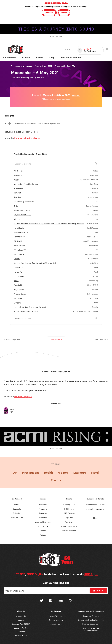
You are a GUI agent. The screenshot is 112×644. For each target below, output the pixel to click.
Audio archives (17, 518)
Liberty (17, 259)
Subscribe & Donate (95, 499)
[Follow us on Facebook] (51, 601)
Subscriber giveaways (95, 509)
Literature (80, 473)
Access (21, 620)
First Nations (31, 473)
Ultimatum (18, 268)
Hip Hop (63, 473)
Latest (17, 505)
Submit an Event (69, 531)
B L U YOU (18, 241)
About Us (21, 611)
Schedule (43, 505)
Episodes (17, 513)
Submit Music (56, 624)
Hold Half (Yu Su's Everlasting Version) (30, 307)
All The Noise (19, 171)
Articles (43, 531)
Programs (43, 509)
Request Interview (56, 620)
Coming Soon (69, 505)
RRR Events (69, 509)
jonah (16, 281)
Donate (64, 12)
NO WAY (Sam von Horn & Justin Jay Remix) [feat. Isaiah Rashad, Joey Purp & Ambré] (49, 224)
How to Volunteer (56, 616)
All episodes (56, 339)
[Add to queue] (10, 124)
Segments (17, 509)
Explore (43, 499)
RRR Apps (91, 574)
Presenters (43, 518)
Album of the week (43, 522)
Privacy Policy (21, 635)
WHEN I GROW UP (21, 232)
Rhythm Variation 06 (22, 215)
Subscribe (49, 12)
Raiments (18, 298)
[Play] (5, 124)
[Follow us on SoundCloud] (61, 601)
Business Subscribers (91, 624)
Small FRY (71, 66)
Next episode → (102, 339)
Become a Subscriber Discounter (91, 620)
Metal (95, 473)
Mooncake (27, 66)
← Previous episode (12, 339)
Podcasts (43, 513)
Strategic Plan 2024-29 (21, 624)
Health (48, 473)
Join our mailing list (56, 583)
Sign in (67, 49)
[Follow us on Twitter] (42, 601)
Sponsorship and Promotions (91, 611)
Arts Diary (69, 522)
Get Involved (56, 611)
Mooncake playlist (23, 397)
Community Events (69, 526)
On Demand (17, 499)
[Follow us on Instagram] (71, 601)
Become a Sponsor (91, 616)
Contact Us (21, 616)
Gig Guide (69, 518)
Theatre (56, 480)
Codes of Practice (21, 628)
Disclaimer (21, 632)
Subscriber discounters (95, 505)
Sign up (98, 591)
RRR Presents (69, 513)
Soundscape (43, 526)
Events (69, 499)
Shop (95, 518)
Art (15, 473)
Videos (43, 535)
